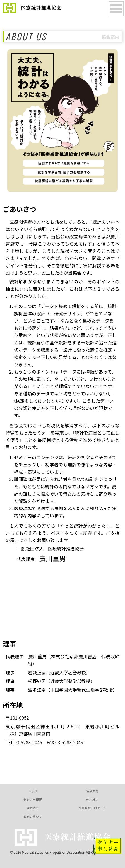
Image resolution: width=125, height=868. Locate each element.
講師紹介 (33, 808)
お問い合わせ (33, 816)
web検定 (92, 799)
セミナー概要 (33, 799)
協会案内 (92, 791)
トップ (33, 791)
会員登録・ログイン (92, 808)
